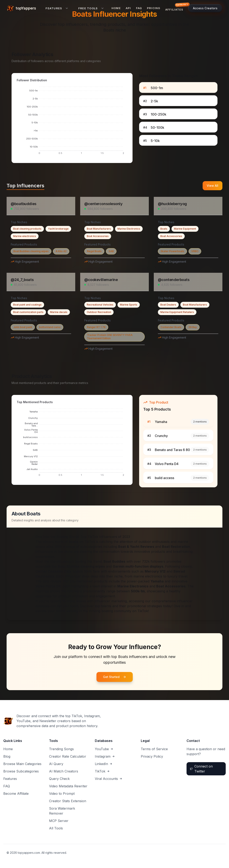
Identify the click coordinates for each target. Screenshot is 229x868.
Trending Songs (61, 749)
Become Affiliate (16, 794)
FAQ (139, 8)
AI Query (56, 764)
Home (116, 8)
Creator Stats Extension (68, 801)
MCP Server (59, 821)
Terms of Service (154, 749)
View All (213, 186)
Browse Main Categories (22, 764)
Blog (7, 756)
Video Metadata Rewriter (68, 786)
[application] (72, 122)
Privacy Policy (152, 756)
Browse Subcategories (21, 771)
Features (10, 779)
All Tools (56, 828)
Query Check (59, 779)
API (128, 8)
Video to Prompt (62, 794)
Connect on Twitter (201, 769)
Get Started (115, 677)
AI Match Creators (64, 771)
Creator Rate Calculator (68, 756)
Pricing (154, 8)
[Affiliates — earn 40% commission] (176, 8)
